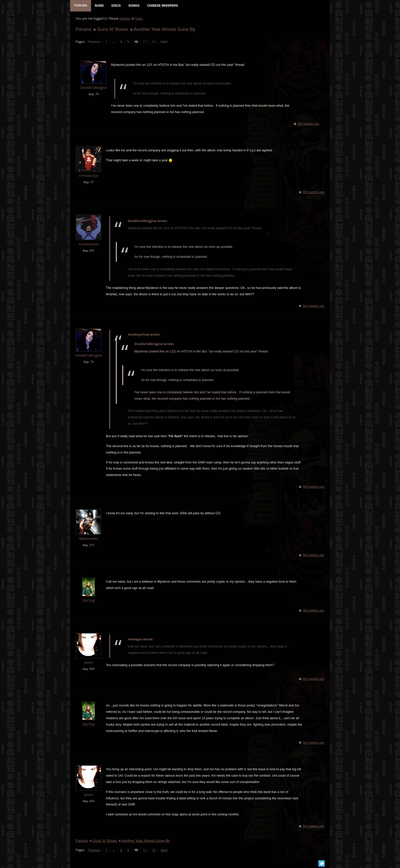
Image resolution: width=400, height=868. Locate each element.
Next (164, 42)
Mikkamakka (88, 539)
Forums (83, 30)
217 (92, 546)
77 (92, 183)
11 (144, 42)
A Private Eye (88, 176)
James (88, 663)
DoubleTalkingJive (93, 88)
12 (153, 42)
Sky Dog (88, 601)
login (139, 19)
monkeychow (88, 245)
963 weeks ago (309, 124)
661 (92, 251)
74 (97, 95)
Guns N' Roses (112, 30)
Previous (94, 42)
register (125, 19)
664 (92, 670)
